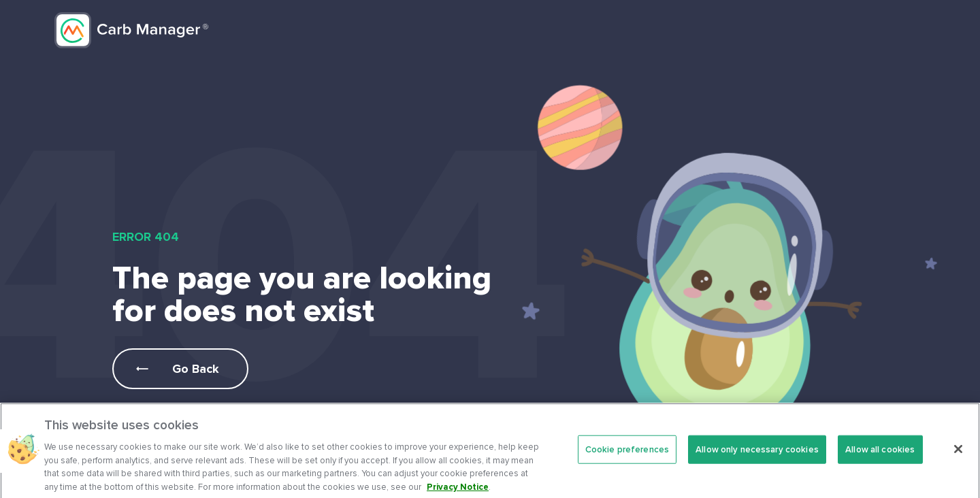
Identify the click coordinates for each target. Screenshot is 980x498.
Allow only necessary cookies (757, 455)
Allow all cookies (880, 455)
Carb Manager (131, 30)
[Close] (958, 455)
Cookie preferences (627, 455)
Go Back (196, 369)
